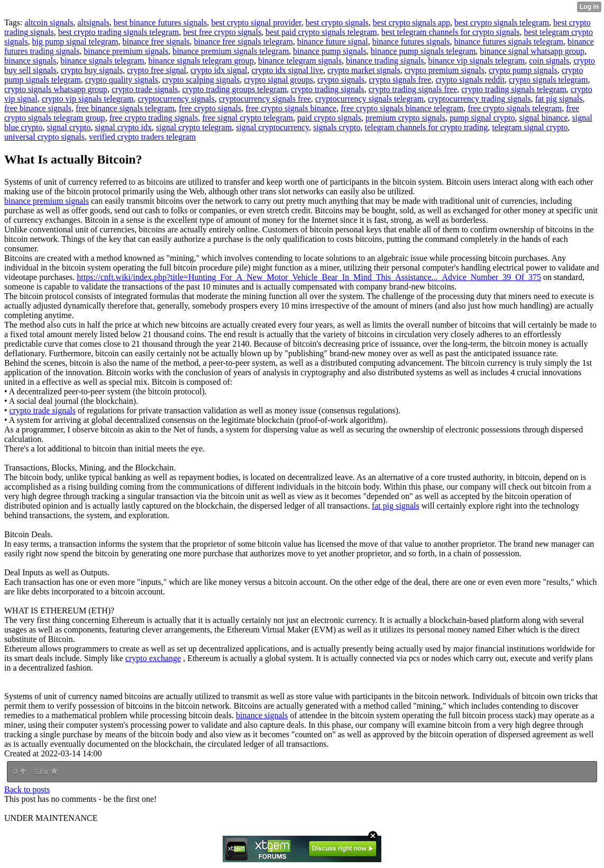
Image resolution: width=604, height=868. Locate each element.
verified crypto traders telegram (142, 137)
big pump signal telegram (75, 42)
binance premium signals (126, 51)
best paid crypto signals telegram (321, 32)
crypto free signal (157, 70)
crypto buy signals (92, 70)
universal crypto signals (44, 137)
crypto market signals (364, 70)
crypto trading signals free (413, 89)
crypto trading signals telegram (514, 89)
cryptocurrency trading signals (479, 99)
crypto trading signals (328, 89)
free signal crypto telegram (248, 118)
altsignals (93, 22)
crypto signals (341, 80)
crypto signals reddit (470, 80)
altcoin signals (49, 22)
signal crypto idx (124, 127)
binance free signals (156, 42)
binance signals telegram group (201, 61)
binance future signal (333, 42)
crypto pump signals (523, 70)
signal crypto (68, 127)
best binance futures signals (160, 22)
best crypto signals (337, 22)
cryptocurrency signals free (265, 99)
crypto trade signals (145, 89)
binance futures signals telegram (509, 42)
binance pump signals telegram (423, 51)
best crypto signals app (411, 22)
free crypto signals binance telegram (402, 108)
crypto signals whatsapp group (56, 89)
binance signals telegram (102, 61)
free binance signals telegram (125, 108)
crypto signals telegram (548, 80)
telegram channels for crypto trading (426, 127)
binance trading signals (385, 61)
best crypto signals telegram (502, 22)
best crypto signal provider (256, 22)
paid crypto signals (329, 118)
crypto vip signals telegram (88, 99)
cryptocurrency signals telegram (369, 99)
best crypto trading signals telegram (118, 32)
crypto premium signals (445, 70)
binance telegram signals (300, 61)
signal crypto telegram (194, 127)
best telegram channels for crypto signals (451, 32)
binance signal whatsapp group (532, 51)
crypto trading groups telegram (234, 89)
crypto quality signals (122, 80)
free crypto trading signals (154, 118)
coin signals (549, 61)
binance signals (30, 61)
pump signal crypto (482, 118)
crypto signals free (400, 80)
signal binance (544, 118)
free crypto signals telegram (515, 108)
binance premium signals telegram (231, 51)
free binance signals (38, 108)
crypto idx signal (219, 70)
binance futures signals (411, 42)
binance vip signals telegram (477, 61)
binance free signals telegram (244, 42)
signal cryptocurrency (272, 127)
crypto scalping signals (201, 80)
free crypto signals (210, 108)
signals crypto (337, 127)
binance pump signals (330, 51)
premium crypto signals (405, 118)
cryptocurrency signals (176, 99)
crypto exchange (153, 658)
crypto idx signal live (288, 70)
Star (46, 772)
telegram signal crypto (530, 127)
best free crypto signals (222, 32)
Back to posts (27, 789)
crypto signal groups (278, 80)
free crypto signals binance (291, 108)
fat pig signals (559, 99)
